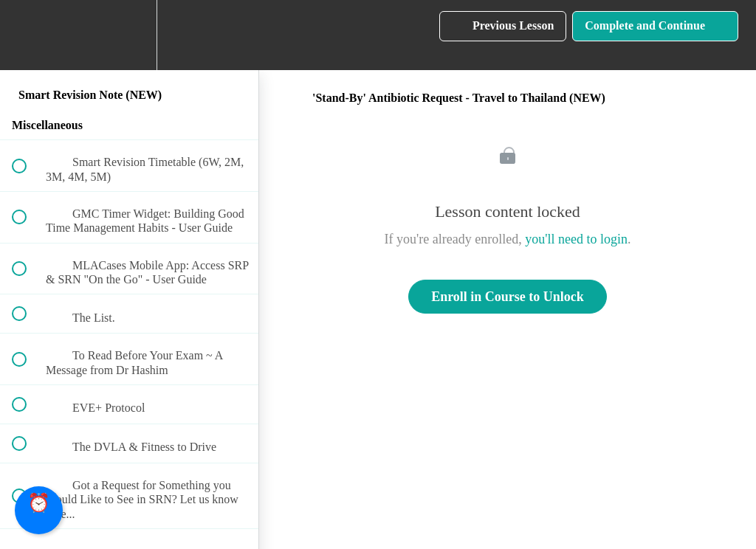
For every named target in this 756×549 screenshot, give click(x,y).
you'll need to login (576, 239)
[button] (27, 35)
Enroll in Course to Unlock (508, 297)
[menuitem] (129, 35)
